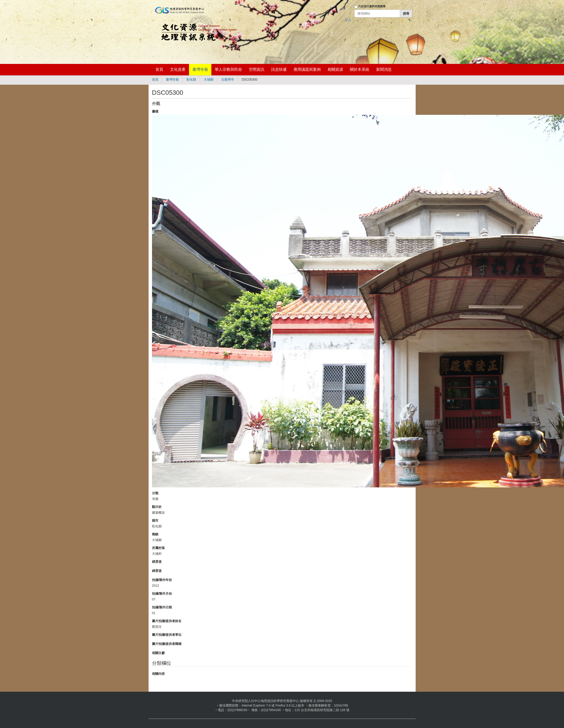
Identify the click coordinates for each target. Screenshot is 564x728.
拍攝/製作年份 (162, 580)
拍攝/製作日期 (162, 607)
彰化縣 (191, 79)
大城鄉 (209, 79)
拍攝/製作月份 (162, 594)
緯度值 (157, 571)
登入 (348, 20)
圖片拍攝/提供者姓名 (167, 621)
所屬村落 (158, 548)
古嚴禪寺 (228, 79)
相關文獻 (158, 653)
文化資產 (178, 70)
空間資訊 (257, 70)
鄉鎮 (155, 534)
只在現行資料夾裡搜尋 (372, 6)
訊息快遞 (279, 70)
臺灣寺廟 (200, 70)
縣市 (155, 520)
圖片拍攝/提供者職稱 (167, 644)
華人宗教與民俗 (228, 70)
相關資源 (335, 70)
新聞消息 (384, 70)
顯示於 (157, 507)
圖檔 (155, 111)
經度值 (157, 562)
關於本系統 (360, 70)
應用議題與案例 (307, 70)
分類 (155, 493)
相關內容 (158, 674)
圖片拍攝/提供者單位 (167, 635)
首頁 (159, 70)
